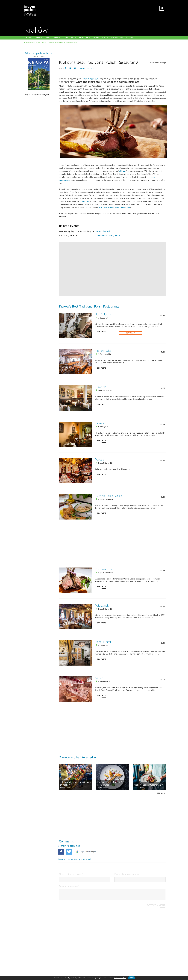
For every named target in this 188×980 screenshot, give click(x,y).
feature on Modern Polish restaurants (114, 208)
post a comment (87, 68)
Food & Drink (65, 788)
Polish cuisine (90, 79)
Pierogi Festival (103, 231)
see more (102, 332)
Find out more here (120, 978)
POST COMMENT (156, 896)
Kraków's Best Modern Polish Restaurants (112, 784)
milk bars (122, 171)
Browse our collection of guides (38, 95)
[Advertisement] (112, 51)
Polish (162, 316)
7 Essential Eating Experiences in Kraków (75, 784)
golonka (86, 201)
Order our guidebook (39, 56)
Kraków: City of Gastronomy (148, 785)
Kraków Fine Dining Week (108, 236)
